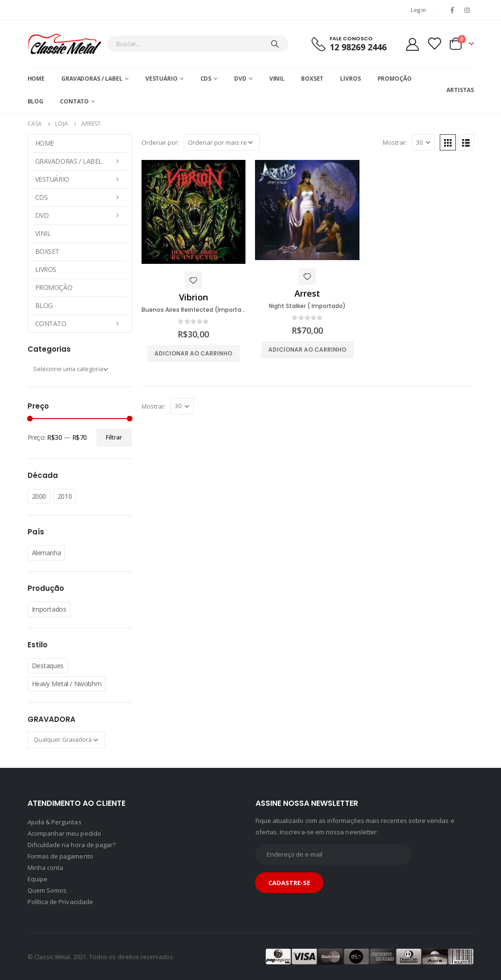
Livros (350, 79)
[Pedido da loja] (222, 142)
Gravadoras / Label (92, 79)
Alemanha (47, 553)
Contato (74, 101)
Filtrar (114, 437)
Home (36, 79)
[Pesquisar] (275, 44)
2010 (65, 496)
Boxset (312, 79)
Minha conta (46, 868)
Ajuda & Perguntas (55, 822)
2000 (39, 496)
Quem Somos (47, 890)
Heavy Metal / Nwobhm (67, 684)
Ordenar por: (160, 142)
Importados (49, 609)
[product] (194, 212)
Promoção (395, 79)
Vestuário (161, 79)
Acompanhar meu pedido (64, 833)
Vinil (277, 79)
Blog (36, 101)
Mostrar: (395, 142)
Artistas (460, 90)
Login (418, 10)
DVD (240, 79)
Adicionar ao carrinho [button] (193, 353)
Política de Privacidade (61, 902)
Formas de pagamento (60, 856)
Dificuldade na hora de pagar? (72, 845)
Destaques (48, 666)
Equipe (38, 879)
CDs (206, 79)
